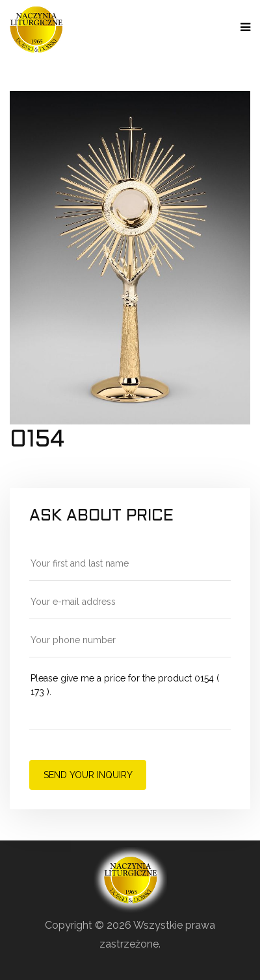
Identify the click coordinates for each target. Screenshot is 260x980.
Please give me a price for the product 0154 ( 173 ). (130, 700)
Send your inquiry (88, 775)
